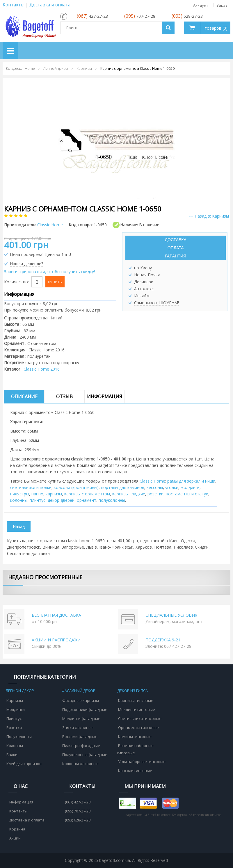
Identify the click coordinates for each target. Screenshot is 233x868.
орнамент (87, 500)
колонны (19, 500)
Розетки (14, 728)
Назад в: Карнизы (209, 216)
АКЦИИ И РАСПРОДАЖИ (56, 640)
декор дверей (61, 500)
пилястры (20, 494)
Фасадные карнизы (81, 700)
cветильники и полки (31, 487)
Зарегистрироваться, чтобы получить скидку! (49, 272)
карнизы (54, 494)
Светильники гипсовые (140, 718)
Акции (15, 838)
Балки (12, 755)
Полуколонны (19, 737)
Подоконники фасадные (85, 709)
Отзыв (64, 396)
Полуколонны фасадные (85, 755)
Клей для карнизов (24, 764)
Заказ (222, 5)
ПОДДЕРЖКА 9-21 (163, 640)
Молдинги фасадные (81, 718)
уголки (172, 487)
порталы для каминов (123, 487)
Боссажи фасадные (80, 737)
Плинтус (14, 718)
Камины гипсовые (135, 737)
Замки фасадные (78, 728)
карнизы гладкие (129, 494)
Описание (24, 396)
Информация (105, 396)
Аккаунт (201, 5)
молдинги (190, 487)
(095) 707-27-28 (78, 811)
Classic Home (152, 481)
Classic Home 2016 (42, 369)
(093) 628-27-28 (78, 820)
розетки (155, 494)
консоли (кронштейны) (76, 487)
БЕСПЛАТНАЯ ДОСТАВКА (56, 615)
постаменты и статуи (187, 494)
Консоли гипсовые (135, 771)
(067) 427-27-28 (78, 802)
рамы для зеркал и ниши (191, 481)
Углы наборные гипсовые (142, 762)
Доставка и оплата (50, 5)
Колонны (15, 746)
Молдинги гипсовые (137, 709)
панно (37, 494)
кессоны (155, 487)
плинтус (38, 500)
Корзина (17, 829)
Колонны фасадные (80, 764)
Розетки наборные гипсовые (135, 749)
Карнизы (15, 700)
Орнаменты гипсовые (138, 728)
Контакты (14, 5)
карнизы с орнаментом (87, 494)
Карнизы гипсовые (136, 700)
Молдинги (16, 709)
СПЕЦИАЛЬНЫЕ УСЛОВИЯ (171, 615)
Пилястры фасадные (81, 746)
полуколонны (112, 500)
